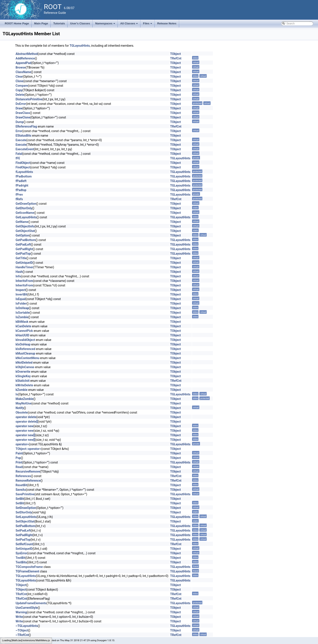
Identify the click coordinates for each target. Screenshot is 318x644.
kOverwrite (23, 372)
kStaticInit (22, 381)
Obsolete (22, 412)
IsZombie (22, 317)
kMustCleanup (25, 353)
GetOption (22, 235)
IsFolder (21, 304)
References (23, 476)
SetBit (20, 499)
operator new (24, 426)
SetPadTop (23, 540)
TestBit (20, 558)
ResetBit (21, 485)
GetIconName (25, 213)
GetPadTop (23, 254)
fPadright (22, 185)
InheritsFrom (24, 281)
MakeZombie (24, 399)
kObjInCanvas (25, 367)
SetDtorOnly (24, 512)
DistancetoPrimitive (29, 99)
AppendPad (23, 63)
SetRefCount (24, 544)
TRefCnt (176, 58)
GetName (22, 222)
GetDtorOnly (24, 208)
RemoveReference (28, 481)
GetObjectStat (25, 231)
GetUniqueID (24, 263)
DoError (21, 104)
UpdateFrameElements (31, 603)
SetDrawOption (26, 508)
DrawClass (23, 113)
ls (17, 394)
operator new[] (25, 435)
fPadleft (21, 181)
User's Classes (80, 23)
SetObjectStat (25, 521)
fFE (18, 158)
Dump (20, 122)
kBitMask (22, 322)
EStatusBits (23, 136)
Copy (19, 90)
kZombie (22, 390)
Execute (21, 140)
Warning (21, 612)
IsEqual (21, 299)
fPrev (19, 195)
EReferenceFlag (26, 126)
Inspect (21, 290)
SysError (21, 553)
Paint (19, 453)
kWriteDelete (24, 385)
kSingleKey (23, 376)
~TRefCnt (22, 635)
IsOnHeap (22, 308)
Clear (19, 77)
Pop (18, 458)
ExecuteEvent (25, 149)
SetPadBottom (25, 526)
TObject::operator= (28, 449)
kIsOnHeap (23, 344)
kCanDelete (23, 326)
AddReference (25, 58)
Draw (19, 108)
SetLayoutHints (26, 517)
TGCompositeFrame (29, 567)
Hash (19, 272)
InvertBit (21, 294)
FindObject (23, 163)
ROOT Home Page (17, 23)
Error (19, 131)
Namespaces (105, 25)
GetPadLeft (23, 244)
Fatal (19, 154)
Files (148, 25)
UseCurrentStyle (27, 608)
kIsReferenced (25, 349)
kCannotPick (24, 331)
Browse (21, 67)
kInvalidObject (25, 340)
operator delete (26, 417)
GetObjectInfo (25, 226)
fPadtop (21, 190)
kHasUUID (22, 335)
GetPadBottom (26, 240)
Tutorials (59, 23)
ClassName (23, 72)
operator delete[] (27, 422)
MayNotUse (23, 403)
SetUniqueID (24, 549)
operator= (22, 444)
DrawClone (23, 117)
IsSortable (23, 313)
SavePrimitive (25, 494)
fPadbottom (24, 176)
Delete (20, 95)
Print (19, 462)
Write (19, 617)
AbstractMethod (27, 54)
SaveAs (21, 490)
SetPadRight (24, 535)
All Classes (129, 25)
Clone (19, 81)
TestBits (21, 562)
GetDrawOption (26, 204)
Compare (22, 86)
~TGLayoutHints (27, 626)
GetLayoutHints (26, 217)
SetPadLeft (23, 531)
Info (18, 276)
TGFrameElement (27, 571)
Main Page (41, 23)
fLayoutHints (24, 172)
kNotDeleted (24, 363)
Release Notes (167, 23)
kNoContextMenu (27, 358)
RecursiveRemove (28, 471)
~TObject (22, 630)
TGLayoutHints (80, 46)
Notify (20, 408)
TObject (176, 54)
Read (19, 467)
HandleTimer (24, 267)
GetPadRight (24, 249)
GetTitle (21, 258)
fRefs (19, 199)
